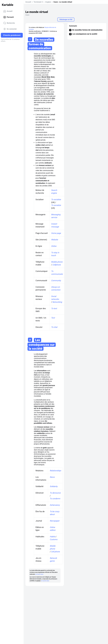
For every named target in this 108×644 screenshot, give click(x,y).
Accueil (8, 11)
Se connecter (10, 29)
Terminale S (38, 2)
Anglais (48, 2)
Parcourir (9, 17)
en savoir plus (39, 574)
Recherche (9, 23)
